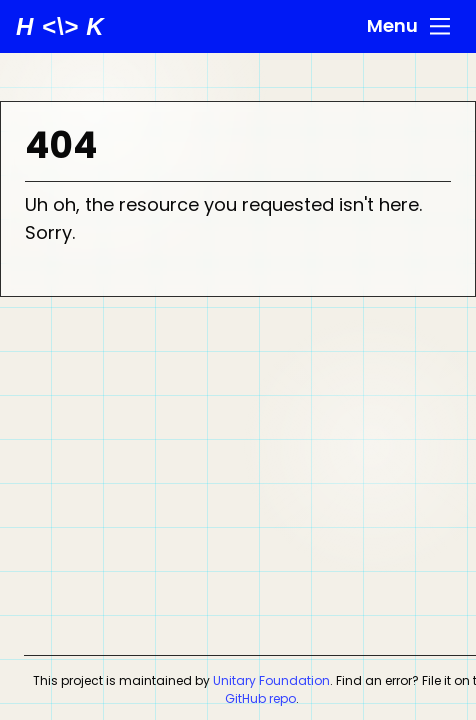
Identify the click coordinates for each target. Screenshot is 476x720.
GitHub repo (260, 698)
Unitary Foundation (271, 680)
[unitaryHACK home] (60, 26)
